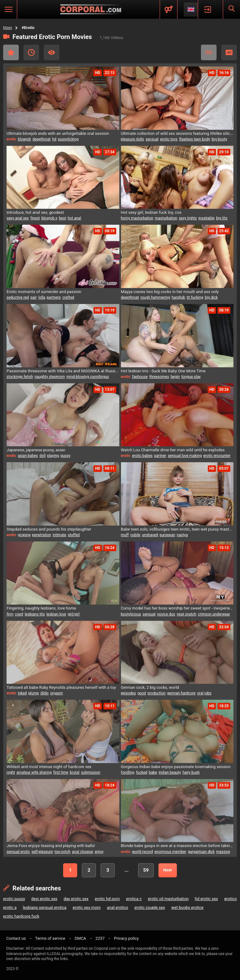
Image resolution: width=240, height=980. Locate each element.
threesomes (159, 377)
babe (153, 772)
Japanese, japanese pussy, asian (36, 450)
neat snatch (187, 614)
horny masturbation (137, 218)
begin (175, 377)
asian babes (28, 456)
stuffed (74, 535)
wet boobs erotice (187, 907)
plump (34, 693)
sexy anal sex (18, 218)
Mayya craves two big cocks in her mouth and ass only (170, 292)
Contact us (16, 938)
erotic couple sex (150, 907)
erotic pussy (14, 899)
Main (8, 28)
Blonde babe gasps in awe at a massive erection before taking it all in (177, 846)
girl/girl (73, 614)
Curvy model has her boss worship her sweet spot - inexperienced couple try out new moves (177, 608)
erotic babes (142, 456)
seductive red (18, 297)
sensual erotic (18, 852)
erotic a (10, 907)
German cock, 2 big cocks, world (150, 687)
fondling (128, 772)
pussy (65, 456)
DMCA (80, 938)
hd (54, 139)
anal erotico (117, 907)
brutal (75, 772)
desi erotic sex (44, 899)
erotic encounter (217, 456)
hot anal (75, 218)
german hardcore (181, 693)
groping (24, 535)
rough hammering (155, 297)
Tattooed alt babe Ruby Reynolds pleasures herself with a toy (61, 687)
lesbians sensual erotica (45, 907)
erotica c (134, 899)
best (62, 218)
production (157, 693)
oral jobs (204, 693)
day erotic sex (76, 899)
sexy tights (188, 218)
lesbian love (56, 614)
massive (223, 852)
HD (229, 52)
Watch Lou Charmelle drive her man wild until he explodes (173, 450)
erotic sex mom (87, 907)
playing (53, 456)
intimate (59, 535)
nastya (182, 535)
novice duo (166, 614)
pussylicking (68, 139)
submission (91, 772)
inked (22, 693)
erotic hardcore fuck (21, 916)
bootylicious (131, 614)
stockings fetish (20, 377)
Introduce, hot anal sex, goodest (35, 212)
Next (168, 870)
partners (54, 297)
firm (10, 614)
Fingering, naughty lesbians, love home (41, 608)
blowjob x (49, 218)
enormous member (170, 852)
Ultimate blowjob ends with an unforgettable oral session (58, 133)
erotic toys (169, 139)
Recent (31, 52)
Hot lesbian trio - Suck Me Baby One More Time (163, 371)
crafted (68, 297)
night (11, 772)
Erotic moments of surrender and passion (44, 292)
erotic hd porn (107, 899)
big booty (220, 139)
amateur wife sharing (34, 772)
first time (61, 772)
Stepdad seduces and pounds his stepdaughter (49, 529)
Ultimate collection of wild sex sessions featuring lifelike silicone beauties (177, 133)
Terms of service (50, 938)
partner (160, 456)
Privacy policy (126, 938)
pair (33, 297)
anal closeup (82, 852)
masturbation (166, 218)
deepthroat (42, 139)
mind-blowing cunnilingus (88, 377)
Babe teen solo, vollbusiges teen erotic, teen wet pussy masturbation (177, 529)
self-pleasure (42, 852)
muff (125, 535)
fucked (142, 772)
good (142, 693)
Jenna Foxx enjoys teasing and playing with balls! (51, 846)
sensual (152, 139)
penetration (42, 535)
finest (35, 218)
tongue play (191, 377)
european (167, 535)
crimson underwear (214, 614)
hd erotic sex (207, 899)
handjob (178, 297)
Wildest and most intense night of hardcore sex (49, 767)
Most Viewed (52, 52)
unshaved (150, 535)
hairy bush (191, 772)
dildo (44, 693)
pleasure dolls (132, 139)
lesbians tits (35, 614)
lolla (42, 297)
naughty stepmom (50, 377)
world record (142, 852)
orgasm (56, 693)
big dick (211, 297)
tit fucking (195, 297)
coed (19, 614)
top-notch (62, 852)
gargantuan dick (201, 852)
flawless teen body (195, 139)
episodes (128, 693)
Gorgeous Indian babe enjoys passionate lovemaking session (176, 767)
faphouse (140, 377)
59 (146, 870)
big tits (222, 218)
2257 (100, 938)
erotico (230, 899)
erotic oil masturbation (168, 899)
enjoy (99, 852)
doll (42, 456)
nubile (135, 535)
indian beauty (170, 772)
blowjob (24, 139)
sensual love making (185, 456)
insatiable (207, 218)
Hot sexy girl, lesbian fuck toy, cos (151, 212)
